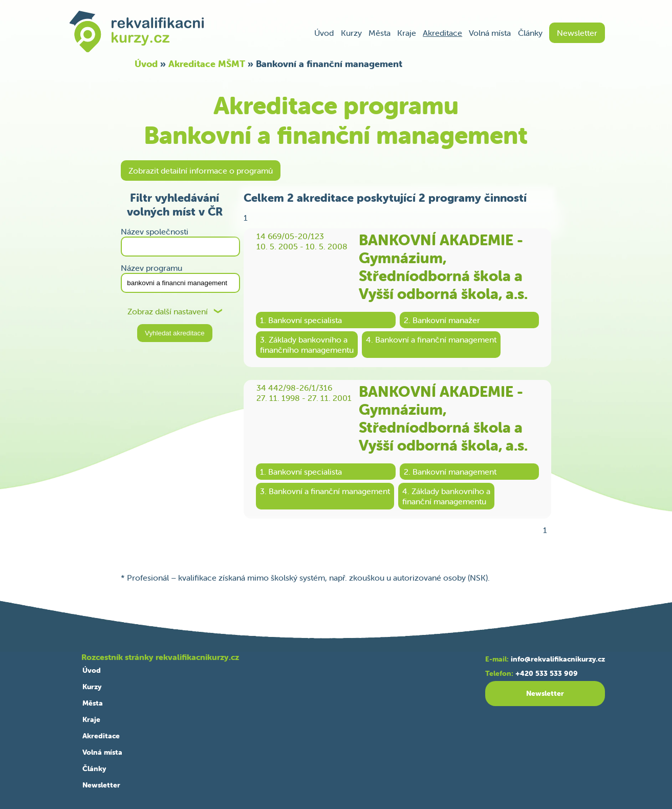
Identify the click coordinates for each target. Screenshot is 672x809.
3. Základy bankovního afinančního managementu (307, 345)
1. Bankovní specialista (301, 320)
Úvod (324, 33)
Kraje (407, 33)
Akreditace (442, 33)
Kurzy (351, 33)
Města (380, 33)
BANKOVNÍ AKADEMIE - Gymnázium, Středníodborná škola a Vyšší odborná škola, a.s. (443, 267)
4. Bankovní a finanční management (431, 339)
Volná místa (490, 33)
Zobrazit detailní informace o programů (201, 171)
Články (530, 33)
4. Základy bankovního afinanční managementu (446, 496)
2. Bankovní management (450, 472)
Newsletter (577, 33)
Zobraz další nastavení (168, 312)
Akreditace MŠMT (207, 64)
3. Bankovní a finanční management (325, 491)
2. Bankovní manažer (442, 320)
